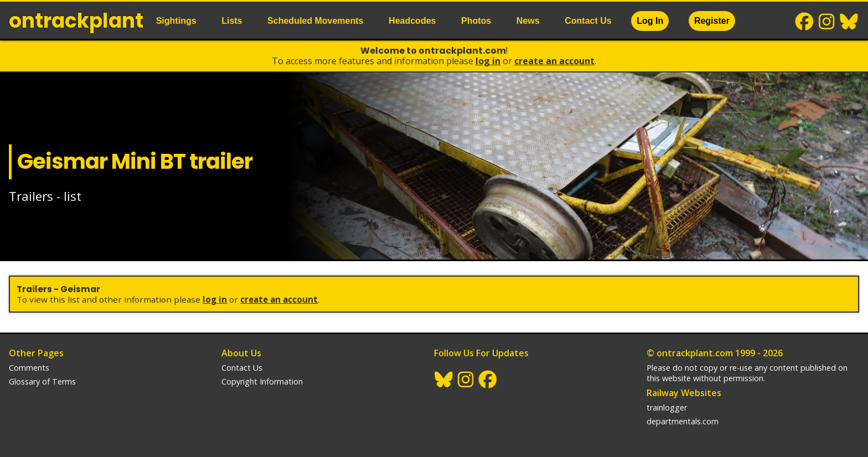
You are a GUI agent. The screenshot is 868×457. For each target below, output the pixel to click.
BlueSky (849, 22)
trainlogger (667, 407)
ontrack (76, 21)
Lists (232, 21)
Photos (476, 21)
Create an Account (554, 61)
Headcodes (412, 21)
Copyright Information (262, 381)
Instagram (827, 22)
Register (712, 21)
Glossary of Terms (42, 381)
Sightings (176, 21)
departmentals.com (683, 421)
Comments (29, 368)
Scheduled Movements (315, 21)
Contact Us (588, 21)
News (528, 21)
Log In (650, 21)
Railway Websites (684, 393)
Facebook (805, 22)
